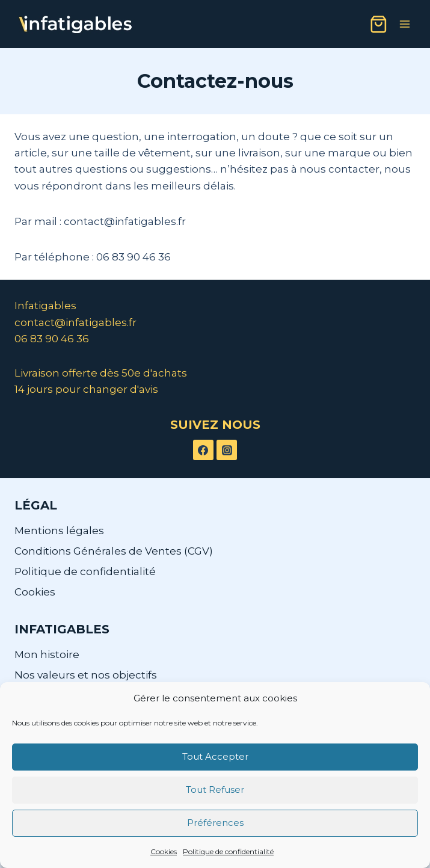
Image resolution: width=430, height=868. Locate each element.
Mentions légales (59, 531)
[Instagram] (227, 450)
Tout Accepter (215, 756)
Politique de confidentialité (228, 851)
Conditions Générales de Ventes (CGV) (114, 551)
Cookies (164, 851)
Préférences (215, 823)
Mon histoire (47, 654)
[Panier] (379, 24)
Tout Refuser (215, 790)
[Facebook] (203, 450)
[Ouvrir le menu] (404, 24)
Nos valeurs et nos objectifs (86, 675)
